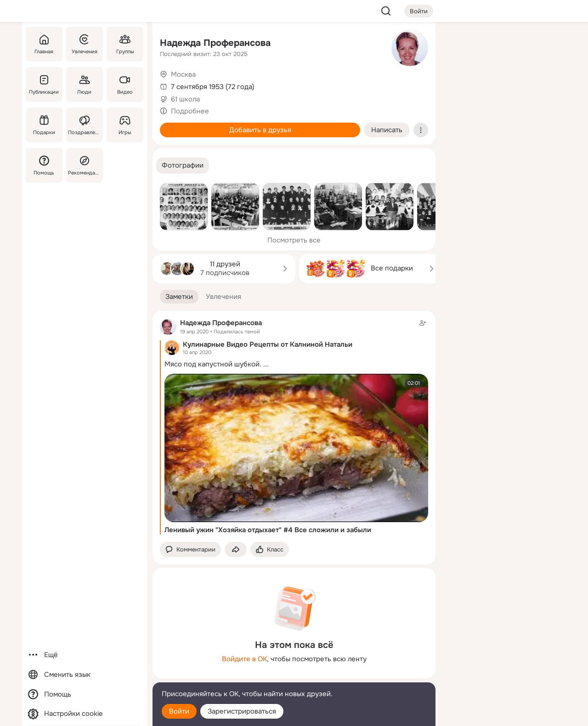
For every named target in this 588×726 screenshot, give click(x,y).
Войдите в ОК (244, 659)
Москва (183, 74)
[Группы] (125, 44)
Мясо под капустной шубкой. (213, 364)
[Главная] (44, 44)
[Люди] (85, 84)
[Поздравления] (85, 125)
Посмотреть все (294, 240)
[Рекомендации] (85, 165)
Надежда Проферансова (215, 43)
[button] (183, 166)
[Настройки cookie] (85, 714)
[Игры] (125, 125)
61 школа (185, 99)
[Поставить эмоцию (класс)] (270, 549)
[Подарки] (44, 125)
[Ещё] (85, 655)
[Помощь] (44, 165)
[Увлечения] (85, 44)
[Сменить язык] (85, 675)
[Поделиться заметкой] (236, 549)
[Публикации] (44, 84)
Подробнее (190, 111)
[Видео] (125, 84)
